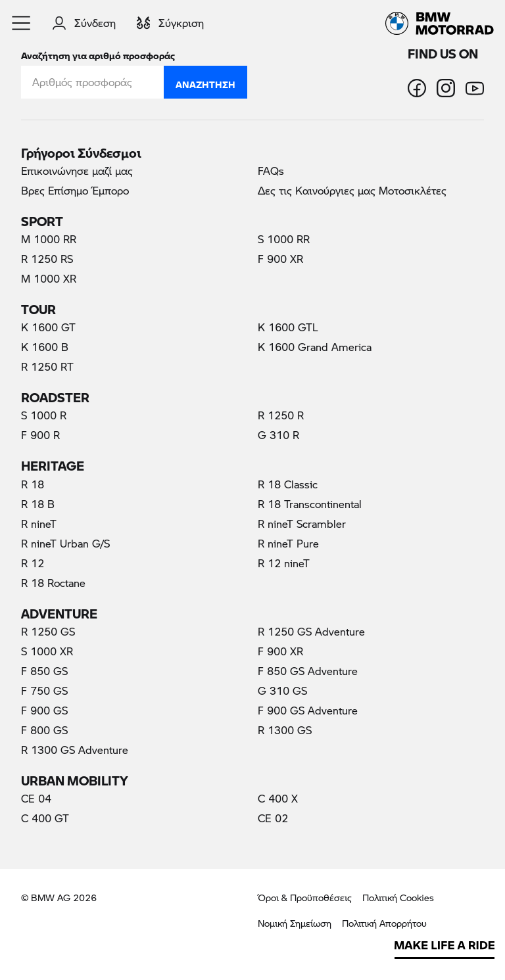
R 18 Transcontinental (310, 504)
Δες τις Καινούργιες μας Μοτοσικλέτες (352, 190)
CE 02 (273, 818)
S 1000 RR (284, 239)
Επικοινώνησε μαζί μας (77, 171)
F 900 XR (280, 259)
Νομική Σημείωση (295, 923)
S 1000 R (44, 415)
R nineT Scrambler (302, 524)
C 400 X (278, 798)
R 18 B (38, 504)
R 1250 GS (48, 631)
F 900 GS (44, 710)
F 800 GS (44, 730)
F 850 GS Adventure (308, 671)
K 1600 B (45, 347)
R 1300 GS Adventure (75, 750)
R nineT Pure (288, 543)
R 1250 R (281, 415)
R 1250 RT (47, 366)
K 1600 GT (48, 327)
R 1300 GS (285, 730)
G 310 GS (282, 690)
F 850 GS (44, 671)
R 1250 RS (47, 259)
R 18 (33, 484)
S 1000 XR (47, 651)
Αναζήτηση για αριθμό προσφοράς (98, 53)
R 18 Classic (288, 484)
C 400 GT (45, 818)
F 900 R (40, 435)
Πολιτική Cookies (398, 898)
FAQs (271, 171)
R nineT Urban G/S (65, 543)
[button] (22, 23)
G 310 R (278, 435)
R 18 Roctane (53, 583)
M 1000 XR (49, 278)
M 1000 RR (49, 239)
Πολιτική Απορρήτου (384, 923)
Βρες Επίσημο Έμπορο (75, 190)
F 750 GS (44, 690)
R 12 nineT (284, 563)
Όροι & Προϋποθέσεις (305, 898)
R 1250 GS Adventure (311, 631)
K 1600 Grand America (315, 347)
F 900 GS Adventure (308, 710)
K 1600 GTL (288, 327)
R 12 (33, 563)
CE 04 (36, 798)
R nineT (39, 524)
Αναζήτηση (205, 82)
